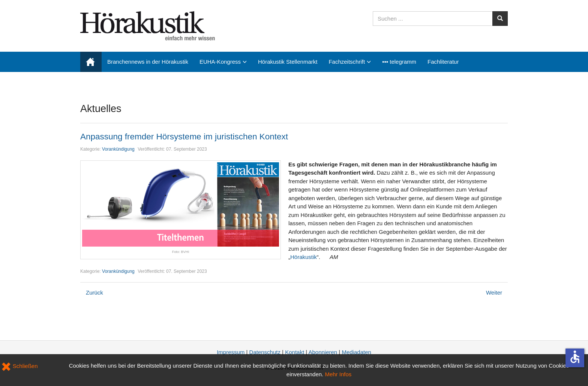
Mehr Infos (338, 374)
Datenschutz (265, 352)
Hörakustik (304, 257)
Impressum (231, 352)
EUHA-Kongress (220, 62)
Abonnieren (323, 352)
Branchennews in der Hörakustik (148, 62)
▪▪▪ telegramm (399, 62)
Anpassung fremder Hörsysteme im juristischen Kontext (184, 137)
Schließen (19, 366)
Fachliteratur (443, 62)
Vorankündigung (118, 149)
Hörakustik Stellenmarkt (288, 62)
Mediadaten (356, 352)
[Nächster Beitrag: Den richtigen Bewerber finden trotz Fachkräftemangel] (494, 292)
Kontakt (295, 352)
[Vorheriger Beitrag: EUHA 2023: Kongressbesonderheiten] (94, 292)
